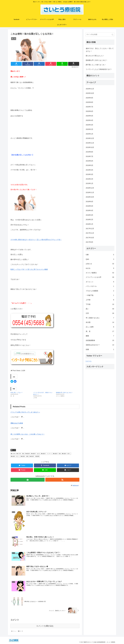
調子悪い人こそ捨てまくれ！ (96, 65)
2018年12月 (90, 188)
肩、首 (14, 450)
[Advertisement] (100, 389)
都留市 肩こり (16, 456)
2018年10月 (90, 197)
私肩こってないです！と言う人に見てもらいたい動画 (29, 269)
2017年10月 (90, 238)
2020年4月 (89, 120)
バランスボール (100, 286)
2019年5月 (89, 165)
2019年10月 (90, 147)
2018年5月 (89, 206)
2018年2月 (89, 220)
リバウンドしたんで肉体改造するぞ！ (99, 69)
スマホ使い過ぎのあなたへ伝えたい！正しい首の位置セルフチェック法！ (36, 240)
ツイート (89, 361)
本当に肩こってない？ (17, 393)
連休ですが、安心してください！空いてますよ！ (100, 50)
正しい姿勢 (100, 327)
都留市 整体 (58, 454)
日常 (100, 313)
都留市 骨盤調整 (35, 456)
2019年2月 (89, 179)
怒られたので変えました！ (95, 56)
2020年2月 (89, 129)
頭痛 (100, 349)
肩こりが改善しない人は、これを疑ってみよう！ (28, 434)
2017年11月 (90, 233)
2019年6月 (89, 161)
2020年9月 (89, 98)
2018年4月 (89, 211)
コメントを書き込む (45, 626)
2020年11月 (90, 89)
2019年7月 (89, 156)
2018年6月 (89, 202)
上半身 (100, 300)
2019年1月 (89, 183)
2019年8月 (89, 152)
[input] (100, 34)
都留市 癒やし (67, 454)
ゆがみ (100, 268)
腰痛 (100, 336)
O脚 (100, 255)
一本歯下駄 (100, 295)
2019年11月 (90, 143)
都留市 (28, 454)
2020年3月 (89, 125)
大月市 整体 (21, 454)
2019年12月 (90, 138)
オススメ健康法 (100, 273)
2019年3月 (89, 174)
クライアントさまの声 (100, 277)
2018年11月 (90, 193)
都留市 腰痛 (25, 456)
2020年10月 (90, 93)
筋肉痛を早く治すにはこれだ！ (64, 393)
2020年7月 (89, 107)
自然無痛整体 (100, 340)
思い (100, 309)
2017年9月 (89, 242)
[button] (113, 35)
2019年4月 (89, 170)
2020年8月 (89, 102)
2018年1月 (89, 224)
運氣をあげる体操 (17, 423)
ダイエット (100, 282)
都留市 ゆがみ (36, 454)
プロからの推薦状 (100, 291)
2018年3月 (89, 215)
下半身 (100, 304)
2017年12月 (90, 229)
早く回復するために (100, 318)
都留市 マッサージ (47, 454)
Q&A (100, 259)
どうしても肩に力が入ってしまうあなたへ (25, 412)
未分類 (100, 322)
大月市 (14, 454)
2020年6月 (89, 111)
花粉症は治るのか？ (100, 345)
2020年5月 (89, 116)
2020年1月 (89, 134)
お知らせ (100, 264)
